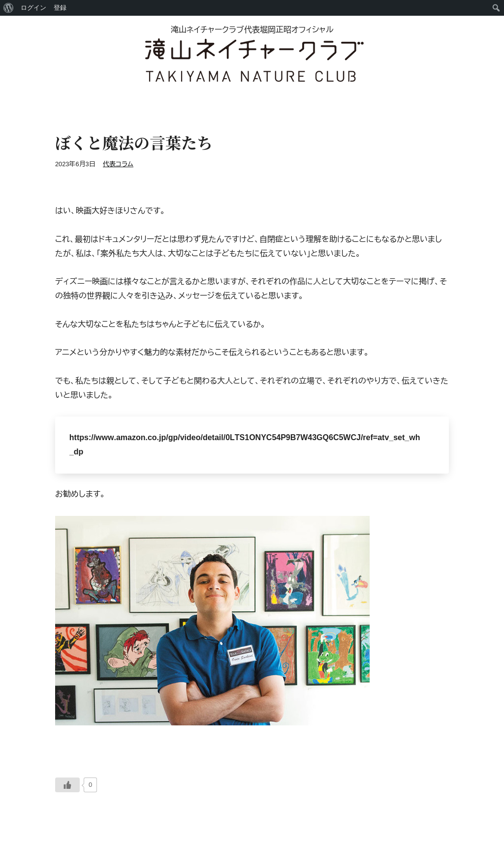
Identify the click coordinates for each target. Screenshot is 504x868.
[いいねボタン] (67, 785)
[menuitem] (9, 8)
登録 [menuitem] (60, 8)
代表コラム (118, 164)
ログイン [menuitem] (33, 8)
